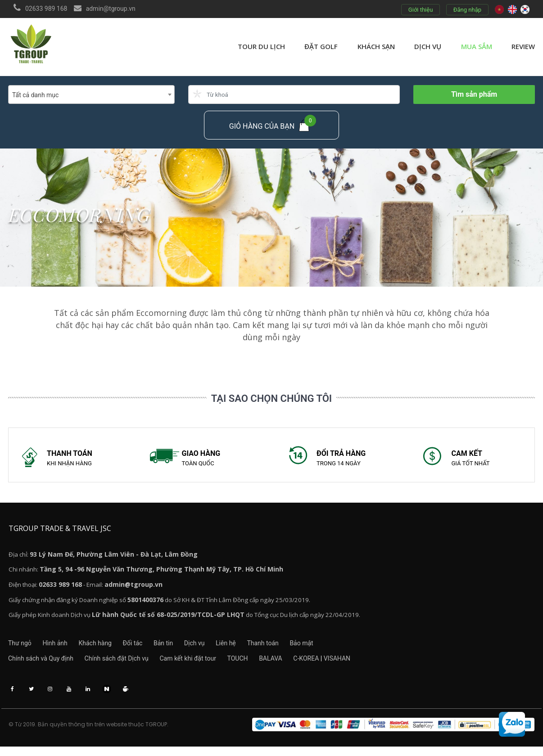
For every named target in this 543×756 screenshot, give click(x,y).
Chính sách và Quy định (41, 665)
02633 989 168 (46, 9)
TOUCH (252, 665)
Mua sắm (477, 46)
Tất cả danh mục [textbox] (35, 95)
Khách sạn (376, 46)
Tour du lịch (261, 46)
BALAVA (290, 665)
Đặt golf (321, 46)
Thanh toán (295, 648)
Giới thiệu (420, 10)
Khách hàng (104, 648)
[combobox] (91, 94)
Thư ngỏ (20, 648)
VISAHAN (360, 665)
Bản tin (182, 648)
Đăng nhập (467, 10)
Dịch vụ (428, 46)
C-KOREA (329, 665)
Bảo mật (339, 648)
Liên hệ (254, 648)
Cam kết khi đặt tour (197, 665)
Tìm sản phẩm (474, 94)
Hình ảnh (60, 648)
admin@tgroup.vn (111, 9)
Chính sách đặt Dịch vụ (121, 665)
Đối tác (147, 648)
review (523, 46)
